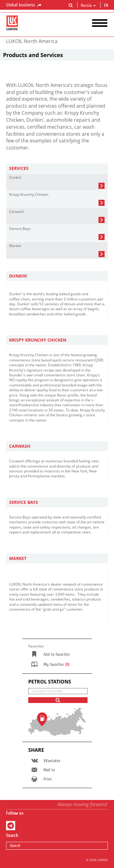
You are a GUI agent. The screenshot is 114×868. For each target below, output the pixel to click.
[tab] (57, 169)
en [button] (107, 5)
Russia (88, 5)
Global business (24, 5)
